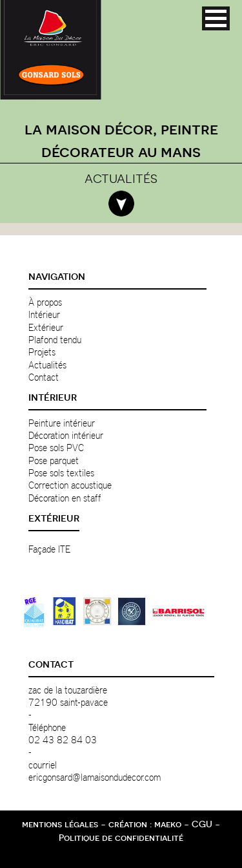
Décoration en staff (65, 498)
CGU (202, 824)
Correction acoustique (70, 485)
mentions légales (60, 824)
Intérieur (44, 314)
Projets (42, 352)
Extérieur (46, 327)
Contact (44, 377)
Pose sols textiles (61, 472)
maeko (168, 824)
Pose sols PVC (56, 447)
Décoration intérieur (66, 435)
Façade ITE (49, 549)
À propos (45, 302)
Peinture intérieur (62, 423)
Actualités (47, 365)
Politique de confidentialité (121, 838)
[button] (216, 18)
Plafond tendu (55, 339)
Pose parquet (54, 460)
